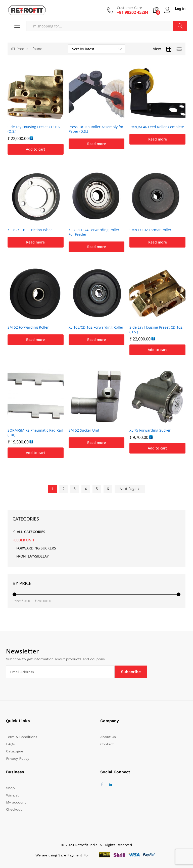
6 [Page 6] (108, 489)
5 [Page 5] (97, 489)
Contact (107, 744)
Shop (10, 788)
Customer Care (129, 8)
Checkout (14, 809)
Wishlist (12, 795)
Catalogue (15, 751)
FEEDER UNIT (23, 540)
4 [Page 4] (86, 489)
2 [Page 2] (64, 489)
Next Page (130, 489)
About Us (108, 737)
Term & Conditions (22, 737)
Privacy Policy (18, 758)
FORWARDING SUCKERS (36, 548)
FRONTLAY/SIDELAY (33, 556)
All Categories (31, 532)
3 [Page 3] (75, 489)
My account (16, 802)
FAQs (10, 744)
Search (180, 26)
